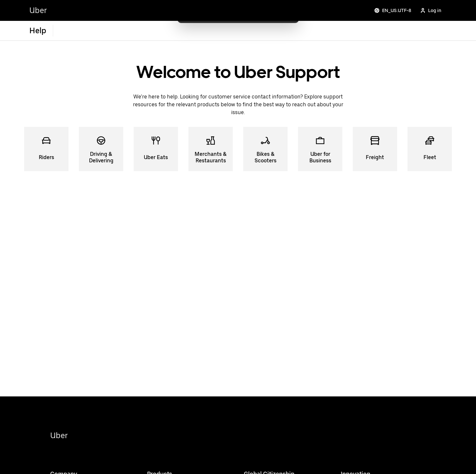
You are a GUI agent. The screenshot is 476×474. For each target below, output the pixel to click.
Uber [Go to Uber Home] (38, 10)
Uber (59, 435)
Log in (431, 10)
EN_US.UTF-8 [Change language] (393, 10)
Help (38, 30)
